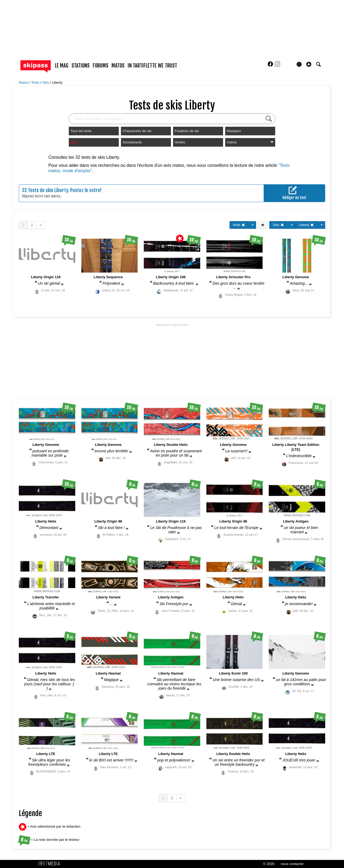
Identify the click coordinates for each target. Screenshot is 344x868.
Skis (46, 82)
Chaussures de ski (137, 131)
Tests (36, 82)
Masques (234, 131)
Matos (24, 82)
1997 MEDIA (51, 864)
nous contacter (292, 864)
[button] (309, 64)
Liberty (57, 82)
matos (118, 66)
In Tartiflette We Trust (152, 66)
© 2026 (269, 864)
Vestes (180, 142)
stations (80, 66)
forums (101, 66)
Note (239, 225)
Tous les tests (81, 131)
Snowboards (132, 142)
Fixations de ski (187, 131)
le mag (62, 66)
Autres (250, 142)
